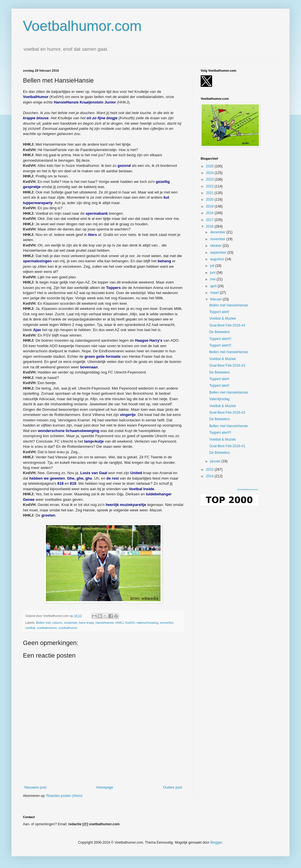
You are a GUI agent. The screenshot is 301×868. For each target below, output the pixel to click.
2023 (210, 179)
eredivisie (71, 623)
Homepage (105, 787)
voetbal (30, 628)
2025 (210, 166)
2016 (210, 226)
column (57, 623)
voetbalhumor (68, 628)
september (219, 253)
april (214, 286)
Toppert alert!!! (220, 339)
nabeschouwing (147, 623)
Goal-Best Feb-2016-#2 (227, 413)
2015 (210, 470)
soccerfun (167, 623)
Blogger (216, 842)
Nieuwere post (35, 787)
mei (213, 279)
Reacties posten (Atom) (64, 796)
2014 (210, 476)
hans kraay (86, 623)
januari (216, 461)
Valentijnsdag (219, 399)
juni (213, 273)
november (218, 239)
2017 (210, 220)
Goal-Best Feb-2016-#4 (227, 325)
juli (213, 266)
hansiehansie (105, 623)
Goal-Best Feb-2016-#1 (227, 446)
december (218, 232)
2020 (210, 200)
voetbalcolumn (47, 628)
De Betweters (220, 332)
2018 (210, 213)
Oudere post (173, 787)
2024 (210, 173)
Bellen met (43, 623)
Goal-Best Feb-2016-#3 (227, 365)
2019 (210, 206)
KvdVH (130, 623)
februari (216, 299)
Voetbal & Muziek (223, 318)
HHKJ (120, 623)
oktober (216, 246)
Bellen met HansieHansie (229, 305)
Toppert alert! (219, 312)
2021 (210, 193)
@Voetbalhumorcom (248, 489)
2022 (210, 186)
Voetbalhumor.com (82, 26)
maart (215, 293)
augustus (218, 259)
